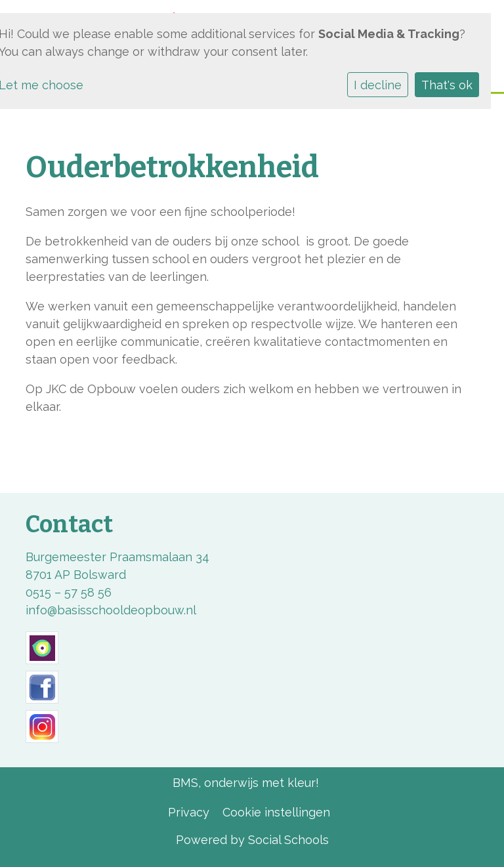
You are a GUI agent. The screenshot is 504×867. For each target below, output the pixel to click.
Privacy (189, 812)
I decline (378, 85)
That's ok (447, 85)
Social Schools (288, 840)
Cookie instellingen (276, 812)
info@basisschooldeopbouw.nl (111, 610)
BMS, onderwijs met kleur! (246, 783)
